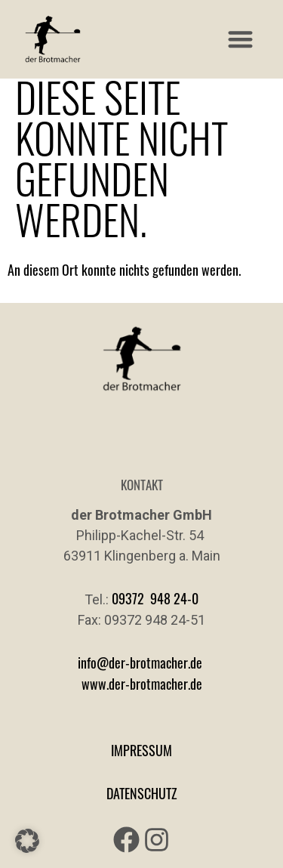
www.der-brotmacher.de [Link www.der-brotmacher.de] (142, 684)
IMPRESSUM (141, 750)
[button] (241, 40)
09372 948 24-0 (155, 598)
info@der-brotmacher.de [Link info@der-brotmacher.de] (140, 663)
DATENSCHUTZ (142, 793)
